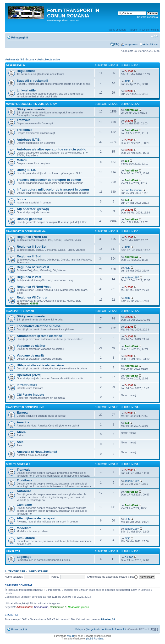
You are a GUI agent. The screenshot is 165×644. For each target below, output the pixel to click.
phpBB (70, 636)
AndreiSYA (131, 110)
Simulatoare (26, 538)
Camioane (24, 505)
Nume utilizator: (14, 577)
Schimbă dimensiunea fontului (154, 37)
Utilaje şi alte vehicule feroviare (40, 365)
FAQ (117, 44)
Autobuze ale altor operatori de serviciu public (51, 149)
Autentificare (151, 44)
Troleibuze (25, 130)
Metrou (22, 160)
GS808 (34, 303)
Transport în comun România (26, 232)
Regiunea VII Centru (32, 297)
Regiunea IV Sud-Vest (33, 267)
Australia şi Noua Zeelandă (37, 452)
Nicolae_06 (108, 619)
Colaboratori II (58, 607)
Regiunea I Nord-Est (32, 237)
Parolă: (55, 577)
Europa (22, 412)
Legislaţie (13, 551)
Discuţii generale (29, 219)
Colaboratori (41, 607)
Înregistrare (131, 44)
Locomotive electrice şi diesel (39, 326)
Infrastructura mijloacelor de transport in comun (53, 189)
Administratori (25, 607)
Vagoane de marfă (30, 355)
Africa (21, 432)
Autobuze (24, 491)
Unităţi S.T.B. (26, 170)
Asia (20, 442)
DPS (127, 519)
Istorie (22, 199)
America (23, 422)
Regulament (26, 71)
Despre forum (16, 66)
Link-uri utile (26, 90)
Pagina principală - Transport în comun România (133, 30)
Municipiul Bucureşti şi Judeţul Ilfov (31, 104)
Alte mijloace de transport (36, 518)
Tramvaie (24, 120)
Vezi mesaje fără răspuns (20, 59)
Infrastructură (27, 385)
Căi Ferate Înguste (30, 395)
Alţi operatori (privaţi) (33, 209)
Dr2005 (129, 71)
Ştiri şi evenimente (31, 109)
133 (127, 161)
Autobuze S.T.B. (29, 140)
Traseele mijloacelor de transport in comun (49, 180)
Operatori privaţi (29, 375)
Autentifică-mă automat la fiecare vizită (113, 577)
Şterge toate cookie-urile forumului (106, 629)
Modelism (24, 528)
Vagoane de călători (32, 346)
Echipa (79, 629)
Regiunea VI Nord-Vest (34, 287)
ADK (127, 81)
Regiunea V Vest (29, 277)
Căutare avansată (147, 17)
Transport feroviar (20, 311)
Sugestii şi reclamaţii (32, 81)
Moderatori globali (78, 607)
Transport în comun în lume (25, 407)
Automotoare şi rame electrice (39, 336)
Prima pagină (19, 37)
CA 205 (129, 557)
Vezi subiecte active (48, 59)
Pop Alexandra (133, 190)
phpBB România (95, 639)
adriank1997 (132, 277)
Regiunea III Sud (29, 256)
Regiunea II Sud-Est (32, 247)
